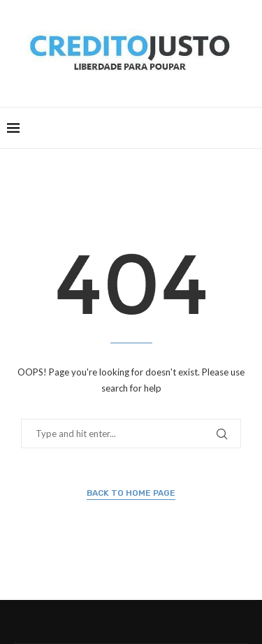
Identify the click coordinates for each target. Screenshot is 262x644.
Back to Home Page (131, 493)
